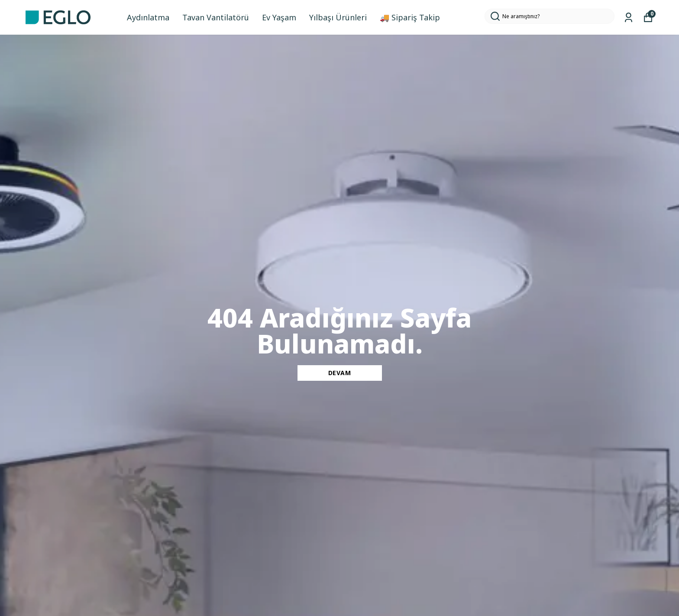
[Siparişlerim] (629, 18)
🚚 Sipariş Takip (410, 17)
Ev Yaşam (279, 17)
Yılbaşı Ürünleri (338, 17)
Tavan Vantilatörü (216, 17)
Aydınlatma (148, 17)
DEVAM (340, 373)
